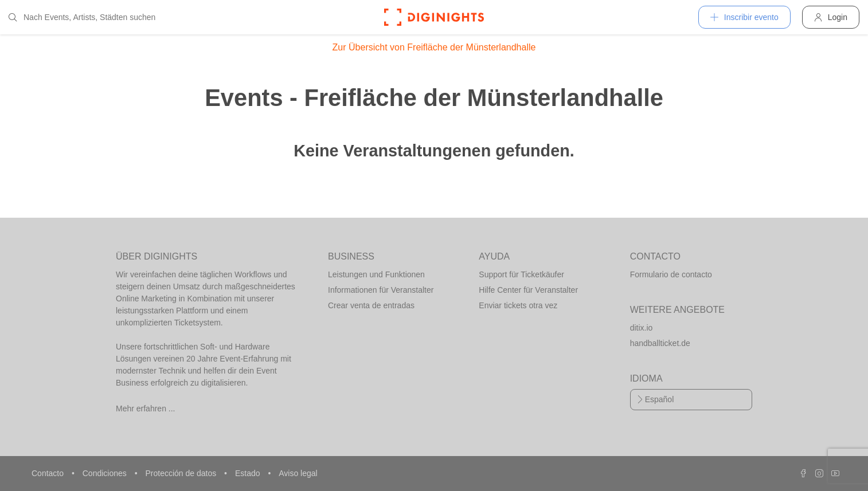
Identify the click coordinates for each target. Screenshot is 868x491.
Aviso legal (298, 473)
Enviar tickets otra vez (518, 305)
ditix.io (642, 328)
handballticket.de (660, 343)
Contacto (49, 473)
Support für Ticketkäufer (521, 274)
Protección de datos (182, 473)
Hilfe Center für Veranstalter (528, 290)
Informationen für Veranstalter (381, 290)
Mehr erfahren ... (146, 408)
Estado (249, 473)
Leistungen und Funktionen (376, 274)
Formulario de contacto (671, 274)
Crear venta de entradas (371, 305)
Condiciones (106, 473)
